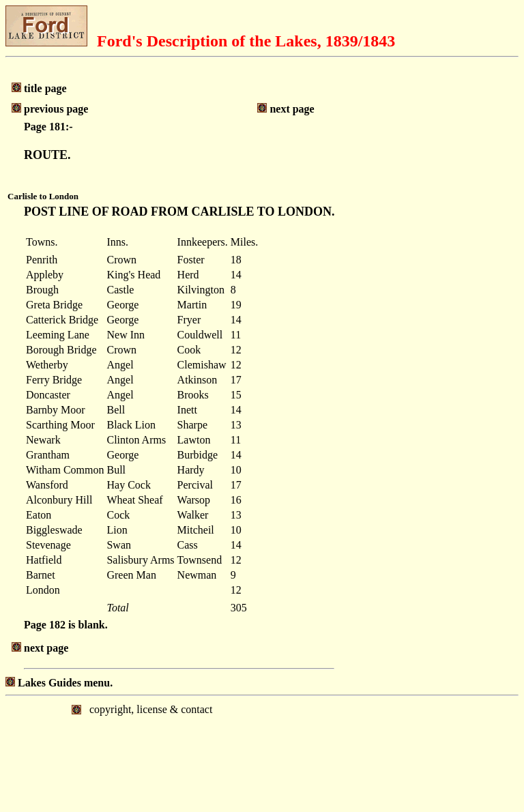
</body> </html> (262, 753)
